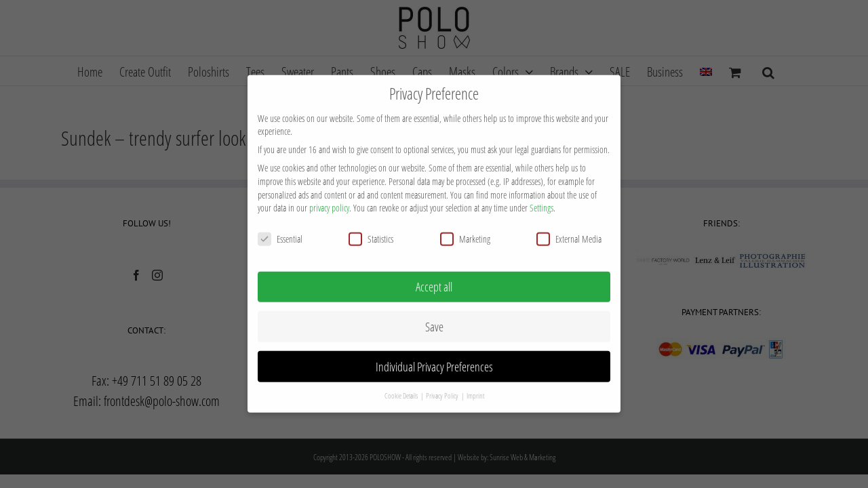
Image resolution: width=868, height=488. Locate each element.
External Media (569, 221)
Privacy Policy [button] (443, 378)
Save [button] (434, 309)
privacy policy (329, 190)
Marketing (465, 221)
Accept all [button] (434, 269)
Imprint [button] (475, 378)
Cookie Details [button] (402, 378)
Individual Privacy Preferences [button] (434, 349)
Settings (541, 190)
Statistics (371, 221)
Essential (280, 221)
